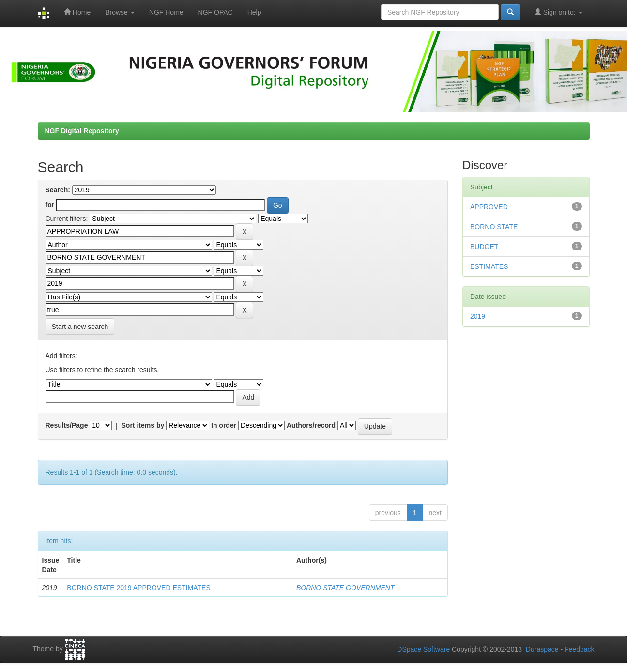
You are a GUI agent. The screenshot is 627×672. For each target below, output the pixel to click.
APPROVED (489, 207)
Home (77, 12)
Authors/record (311, 425)
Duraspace (542, 649)
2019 (478, 316)
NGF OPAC (215, 12)
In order (224, 425)
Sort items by (143, 425)
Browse (120, 12)
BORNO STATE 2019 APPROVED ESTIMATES (138, 588)
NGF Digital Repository (82, 131)
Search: (58, 190)
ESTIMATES (489, 266)
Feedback (579, 649)
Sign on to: (558, 12)
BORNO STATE (494, 227)
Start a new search (80, 327)
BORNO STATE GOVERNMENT (345, 588)
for (50, 205)
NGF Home (166, 12)
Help (254, 12)
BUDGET (484, 247)
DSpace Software (423, 649)
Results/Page (67, 425)
